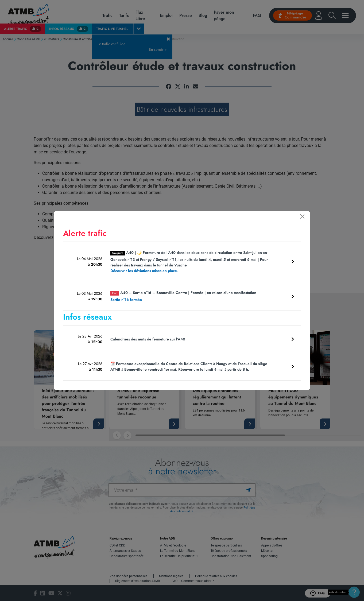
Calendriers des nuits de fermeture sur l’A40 (148, 339)
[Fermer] (302, 216)
